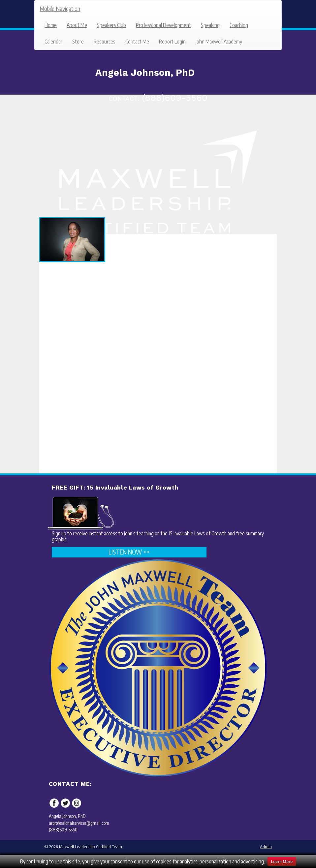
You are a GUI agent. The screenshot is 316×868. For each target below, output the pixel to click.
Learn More (282, 861)
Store (78, 42)
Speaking (210, 25)
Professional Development (163, 25)
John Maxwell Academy (219, 42)
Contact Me (137, 42)
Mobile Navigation (60, 8)
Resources (105, 42)
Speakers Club (111, 25)
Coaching (239, 25)
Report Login (172, 42)
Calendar (53, 42)
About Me (77, 25)
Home (51, 25)
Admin (266, 847)
